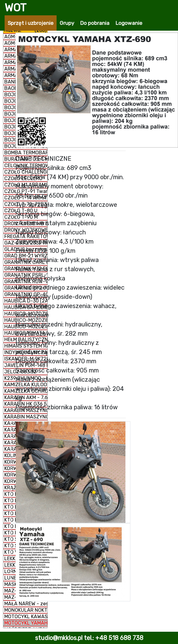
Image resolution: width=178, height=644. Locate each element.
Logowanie (129, 23)
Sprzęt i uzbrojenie (31, 23)
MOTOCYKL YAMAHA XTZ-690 (26, 623)
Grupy (67, 23)
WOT (16, 8)
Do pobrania (95, 23)
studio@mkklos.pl (59, 638)
